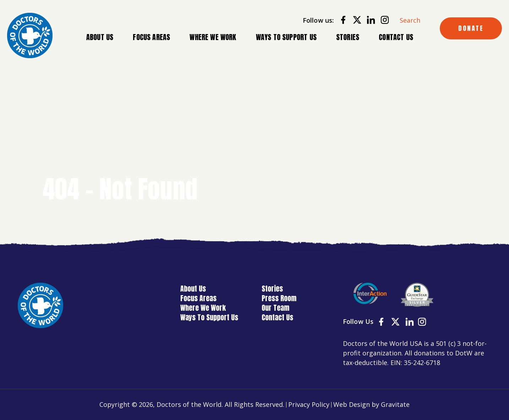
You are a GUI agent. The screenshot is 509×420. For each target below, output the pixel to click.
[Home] (30, 35)
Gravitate (395, 404)
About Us (100, 37)
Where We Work (213, 37)
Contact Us (396, 37)
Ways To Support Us (286, 37)
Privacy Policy (309, 404)
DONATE (471, 28)
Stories (348, 37)
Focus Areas (151, 37)
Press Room (279, 298)
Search (410, 20)
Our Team (275, 308)
